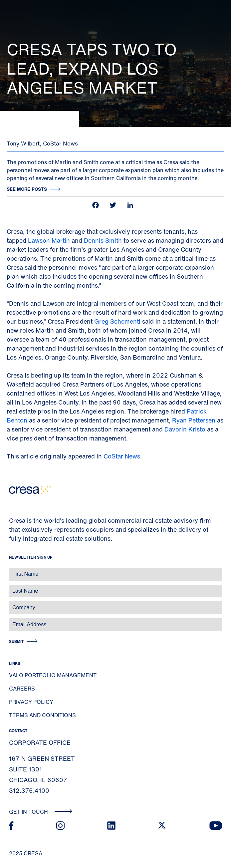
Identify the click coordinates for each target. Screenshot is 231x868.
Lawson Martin (49, 240)
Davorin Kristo (185, 429)
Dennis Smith (104, 240)
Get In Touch (41, 812)
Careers (22, 689)
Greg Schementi (117, 321)
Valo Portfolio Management (53, 675)
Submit (16, 641)
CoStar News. (123, 456)
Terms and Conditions (42, 715)
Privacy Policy (31, 702)
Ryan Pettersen (194, 420)
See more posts (27, 189)
